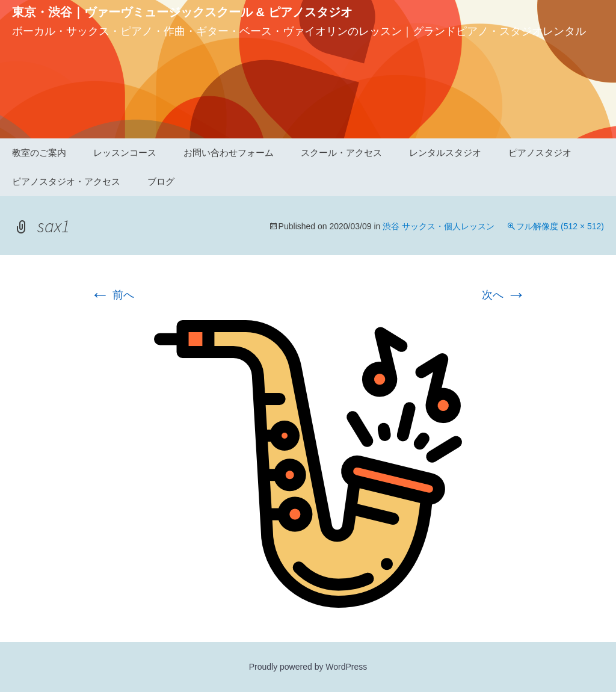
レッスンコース (125, 153)
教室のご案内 (39, 153)
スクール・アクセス (341, 153)
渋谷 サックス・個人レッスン (439, 226)
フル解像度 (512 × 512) (560, 226)
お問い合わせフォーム (229, 153)
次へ (504, 295)
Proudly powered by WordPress (308, 667)
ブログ (161, 181)
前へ (112, 295)
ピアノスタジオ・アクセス (66, 181)
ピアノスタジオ (540, 153)
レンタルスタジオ (445, 153)
